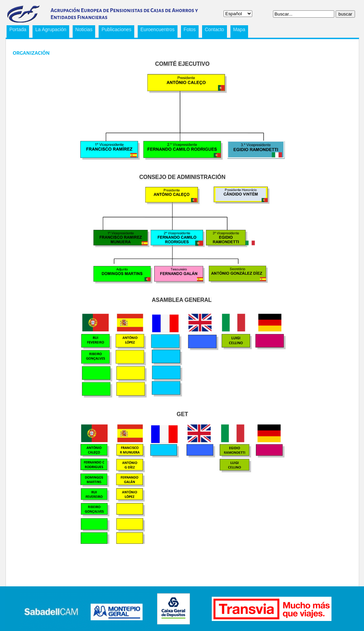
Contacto (215, 29)
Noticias (84, 29)
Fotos (190, 29)
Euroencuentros (156, 30)
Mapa (239, 29)
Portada (18, 29)
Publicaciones (115, 30)
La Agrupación (49, 30)
